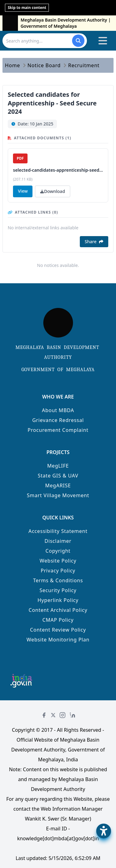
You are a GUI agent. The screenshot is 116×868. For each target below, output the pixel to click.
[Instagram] (62, 715)
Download (53, 191)
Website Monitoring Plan (58, 640)
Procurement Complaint (58, 430)
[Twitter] (53, 715)
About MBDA (58, 410)
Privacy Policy (58, 571)
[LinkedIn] (72, 715)
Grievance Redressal (58, 420)
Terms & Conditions (58, 580)
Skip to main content (27, 8)
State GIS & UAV (58, 476)
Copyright (58, 551)
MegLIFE (58, 466)
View (23, 191)
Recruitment (84, 65)
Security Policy (58, 590)
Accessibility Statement (58, 531)
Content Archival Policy (58, 610)
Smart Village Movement (58, 495)
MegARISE (58, 485)
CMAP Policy (58, 620)
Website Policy (58, 561)
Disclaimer (58, 541)
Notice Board (44, 65)
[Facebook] (44, 715)
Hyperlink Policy (58, 600)
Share (94, 242)
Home (13, 65)
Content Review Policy (58, 630)
